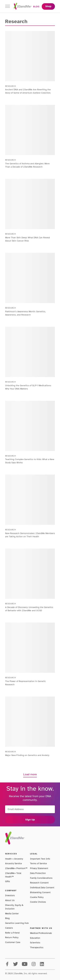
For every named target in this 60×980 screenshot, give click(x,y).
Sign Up (30, 820)
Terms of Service (38, 863)
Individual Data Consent (42, 888)
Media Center (12, 914)
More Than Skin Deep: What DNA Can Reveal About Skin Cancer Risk (27, 239)
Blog (7, 918)
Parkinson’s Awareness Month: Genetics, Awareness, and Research (25, 313)
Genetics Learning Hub (17, 923)
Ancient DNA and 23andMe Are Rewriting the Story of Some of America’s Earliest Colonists (28, 91)
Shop (48, 6)
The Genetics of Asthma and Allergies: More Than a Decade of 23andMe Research (27, 165)
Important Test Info (40, 859)
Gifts (8, 881)
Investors (10, 895)
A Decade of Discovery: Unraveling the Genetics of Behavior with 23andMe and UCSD (29, 609)
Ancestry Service (14, 863)
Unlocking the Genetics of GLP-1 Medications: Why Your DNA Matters (28, 387)
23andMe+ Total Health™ (13, 875)
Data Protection (38, 873)
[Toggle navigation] (8, 6)
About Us (10, 900)
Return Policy (12, 937)
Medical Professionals (41, 933)
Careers (9, 928)
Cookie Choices (38, 902)
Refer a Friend (12, 933)
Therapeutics (37, 947)
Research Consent (39, 883)
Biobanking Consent (40, 892)
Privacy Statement (39, 868)
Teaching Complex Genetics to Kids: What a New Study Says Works (30, 461)
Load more (30, 774)
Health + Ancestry (14, 859)
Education (35, 938)
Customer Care (13, 942)
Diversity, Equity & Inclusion (14, 907)
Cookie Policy (37, 897)
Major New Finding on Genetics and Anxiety (27, 755)
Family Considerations (41, 878)
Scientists (35, 943)
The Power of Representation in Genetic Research (25, 683)
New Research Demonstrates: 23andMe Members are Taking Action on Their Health (30, 535)
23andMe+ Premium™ (16, 868)
